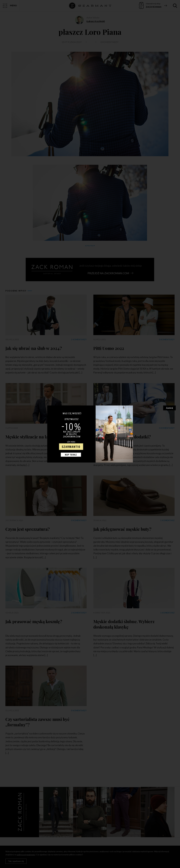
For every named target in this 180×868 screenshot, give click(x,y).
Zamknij (169, 408)
